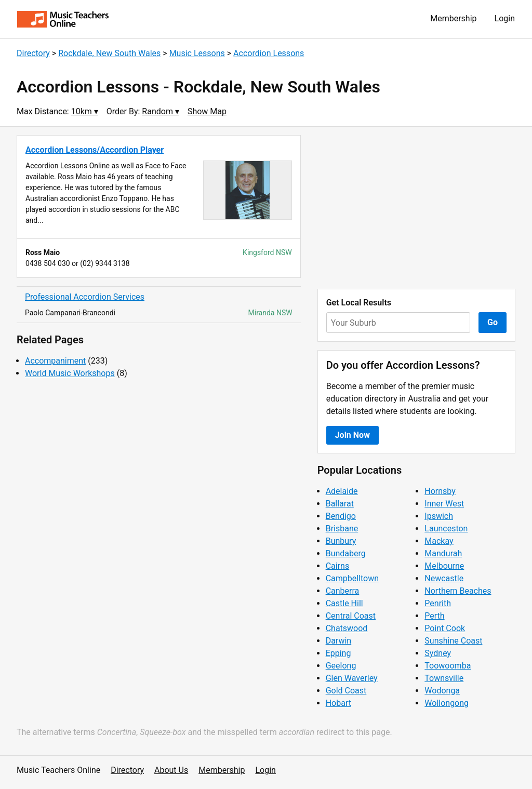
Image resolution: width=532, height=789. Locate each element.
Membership (453, 18)
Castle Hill (344, 603)
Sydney (438, 653)
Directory (33, 53)
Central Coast (351, 616)
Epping (338, 653)
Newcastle (444, 578)
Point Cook (445, 628)
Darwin (339, 641)
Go (493, 322)
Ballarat (340, 504)
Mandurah (443, 553)
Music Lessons (197, 53)
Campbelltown (352, 578)
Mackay (439, 541)
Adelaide (342, 491)
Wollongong (447, 703)
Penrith (438, 603)
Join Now (353, 435)
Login (505, 18)
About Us (171, 770)
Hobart (338, 703)
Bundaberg (346, 553)
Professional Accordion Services (85, 297)
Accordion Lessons (269, 53)
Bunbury (341, 541)
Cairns (338, 566)
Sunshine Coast (453, 641)
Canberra (343, 591)
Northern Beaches (458, 591)
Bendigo (341, 516)
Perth (434, 616)
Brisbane (342, 529)
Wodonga (442, 691)
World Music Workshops (70, 373)
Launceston (446, 529)
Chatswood (347, 628)
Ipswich (439, 516)
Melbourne (444, 566)
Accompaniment (55, 361)
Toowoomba (448, 666)
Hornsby (440, 491)
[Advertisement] (416, 208)
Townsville (444, 678)
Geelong (341, 666)
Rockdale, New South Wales (109, 53)
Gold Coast (346, 691)
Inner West (444, 504)
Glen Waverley (352, 678)
